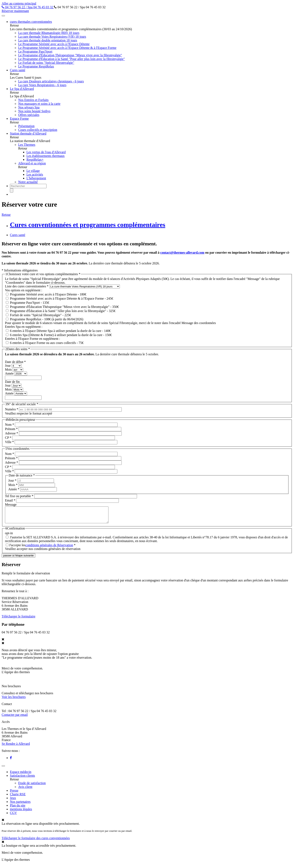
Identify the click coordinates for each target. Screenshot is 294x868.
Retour (6, 215)
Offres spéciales (29, 115)
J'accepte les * (42, 548)
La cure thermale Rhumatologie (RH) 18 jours (49, 33)
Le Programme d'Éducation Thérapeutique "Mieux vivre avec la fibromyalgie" (70, 55)
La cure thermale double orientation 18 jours (48, 40)
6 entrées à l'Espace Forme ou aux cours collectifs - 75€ (47, 343)
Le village (33, 171)
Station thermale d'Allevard (28, 133)
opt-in (9, 536)
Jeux (13, 801)
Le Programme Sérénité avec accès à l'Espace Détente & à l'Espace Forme (67, 48)
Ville (9, 442)
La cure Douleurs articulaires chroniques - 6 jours (51, 81)
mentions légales (21, 812)
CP (8, 438)
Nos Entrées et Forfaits (33, 100)
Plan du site (18, 808)
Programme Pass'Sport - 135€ (30, 303)
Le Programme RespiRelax (36, 66)
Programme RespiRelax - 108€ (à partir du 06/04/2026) (47, 319)
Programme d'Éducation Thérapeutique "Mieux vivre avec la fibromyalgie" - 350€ (64, 307)
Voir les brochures (14, 700)
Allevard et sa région (32, 163)
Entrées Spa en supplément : (24, 327)
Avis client (25, 790)
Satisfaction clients (22, 779)
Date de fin (12, 382)
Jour (8, 366)
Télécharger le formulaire (18, 619)
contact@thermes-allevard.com (182, 253)
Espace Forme (19, 119)
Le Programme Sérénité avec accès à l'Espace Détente (54, 44)
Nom (10, 425)
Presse (14, 794)
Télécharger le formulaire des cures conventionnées (36, 841)
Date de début (15, 362)
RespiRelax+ (35, 160)
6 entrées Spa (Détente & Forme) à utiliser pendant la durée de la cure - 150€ (61, 335)
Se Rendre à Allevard (16, 747)
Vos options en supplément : (24, 290)
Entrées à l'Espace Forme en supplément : (33, 339)
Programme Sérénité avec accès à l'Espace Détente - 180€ (48, 294)
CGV (13, 816)
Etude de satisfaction (32, 786)
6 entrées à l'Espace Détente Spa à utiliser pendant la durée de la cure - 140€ (60, 331)
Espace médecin (21, 775)
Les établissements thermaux (46, 156)
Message (11, 505)
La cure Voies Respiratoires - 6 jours (42, 85)
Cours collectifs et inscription (38, 130)
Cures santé (18, 70)
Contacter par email (15, 718)
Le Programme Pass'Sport (35, 51)
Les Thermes (27, 145)
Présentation (26, 126)
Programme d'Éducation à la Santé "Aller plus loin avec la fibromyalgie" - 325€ (63, 311)
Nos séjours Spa (29, 107)
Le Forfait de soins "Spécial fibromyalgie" (46, 63)
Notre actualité (28, 182)
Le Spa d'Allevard (22, 89)
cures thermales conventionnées (31, 22)
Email (10, 500)
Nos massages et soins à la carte (39, 104)
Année (10, 373)
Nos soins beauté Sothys (34, 111)
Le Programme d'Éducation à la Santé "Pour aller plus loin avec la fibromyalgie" (71, 59)
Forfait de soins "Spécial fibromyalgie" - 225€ (40, 315)
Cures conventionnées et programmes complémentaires (88, 225)
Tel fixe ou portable (19, 496)
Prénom (11, 429)
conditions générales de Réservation (49, 548)
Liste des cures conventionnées (27, 286)
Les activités (35, 174)
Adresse (12, 433)
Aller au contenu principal (19, 3)
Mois (9, 370)
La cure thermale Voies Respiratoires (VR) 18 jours (52, 37)
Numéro (12, 409)
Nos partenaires (20, 805)
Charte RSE (18, 797)
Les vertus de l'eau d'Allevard (46, 152)
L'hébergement (36, 178)
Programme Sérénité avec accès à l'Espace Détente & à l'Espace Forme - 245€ (62, 298)
